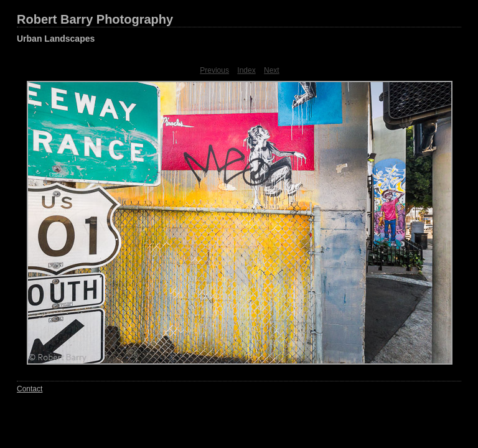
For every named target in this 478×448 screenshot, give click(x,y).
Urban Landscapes (56, 39)
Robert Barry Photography (95, 19)
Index (246, 70)
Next (272, 70)
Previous (214, 70)
